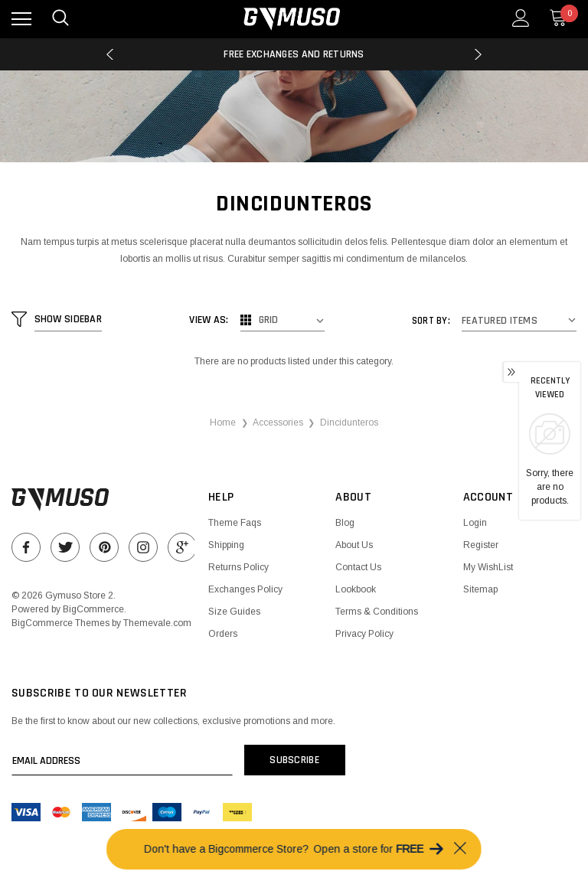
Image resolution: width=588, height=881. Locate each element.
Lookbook (356, 589)
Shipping (226, 545)
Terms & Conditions (377, 612)
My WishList (488, 567)
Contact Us (358, 567)
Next (479, 54)
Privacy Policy (364, 634)
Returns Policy (238, 567)
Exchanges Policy (245, 589)
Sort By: (431, 321)
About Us (354, 545)
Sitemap (480, 589)
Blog (345, 523)
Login (475, 523)
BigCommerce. (95, 609)
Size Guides (234, 612)
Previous (109, 54)
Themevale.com (157, 623)
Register (481, 545)
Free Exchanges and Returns (294, 54)
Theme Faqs (235, 523)
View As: (209, 320)
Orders (223, 634)
